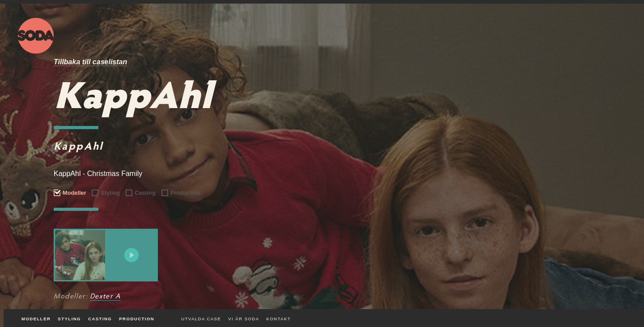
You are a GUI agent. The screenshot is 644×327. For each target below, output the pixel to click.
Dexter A (105, 297)
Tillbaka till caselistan (90, 62)
